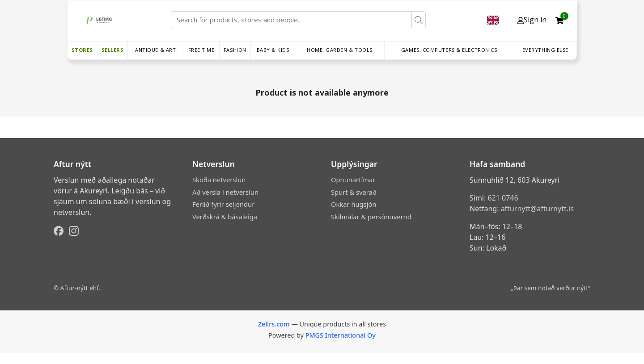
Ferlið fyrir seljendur (223, 204)
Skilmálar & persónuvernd (371, 217)
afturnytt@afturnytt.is (537, 209)
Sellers (113, 50)
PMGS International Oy (341, 335)
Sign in (532, 20)
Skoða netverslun (219, 180)
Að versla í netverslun (225, 192)
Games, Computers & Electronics (449, 50)
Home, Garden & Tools (340, 50)
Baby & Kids (273, 50)
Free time (201, 50)
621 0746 (503, 198)
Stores (82, 50)
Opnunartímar (353, 180)
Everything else (545, 50)
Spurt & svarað (354, 192)
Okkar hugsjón (354, 204)
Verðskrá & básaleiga (225, 217)
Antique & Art (155, 50)
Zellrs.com (274, 324)
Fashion (235, 50)
